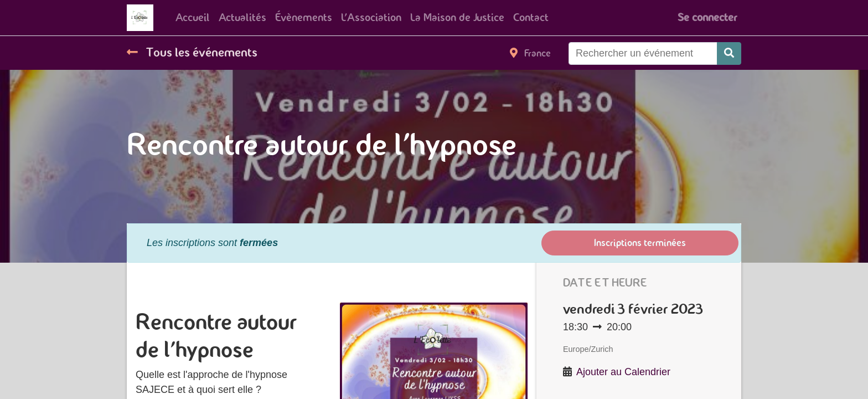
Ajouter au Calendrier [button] (623, 372)
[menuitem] (193, 18)
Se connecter (707, 17)
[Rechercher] (729, 53)
